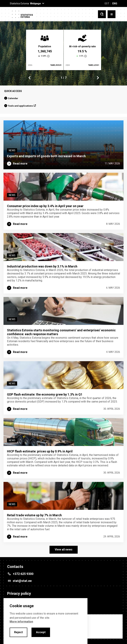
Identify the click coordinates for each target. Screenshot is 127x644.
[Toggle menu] (112, 14)
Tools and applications (20, 106)
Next (98, 78)
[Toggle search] (102, 14)
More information (21, 622)
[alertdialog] (45, 621)
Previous (30, 78)
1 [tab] (61, 78)
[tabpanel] (45, 50)
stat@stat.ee (22, 581)
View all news (64, 550)
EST (107, 3)
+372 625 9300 (23, 574)
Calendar (13, 98)
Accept (41, 632)
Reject (18, 632)
